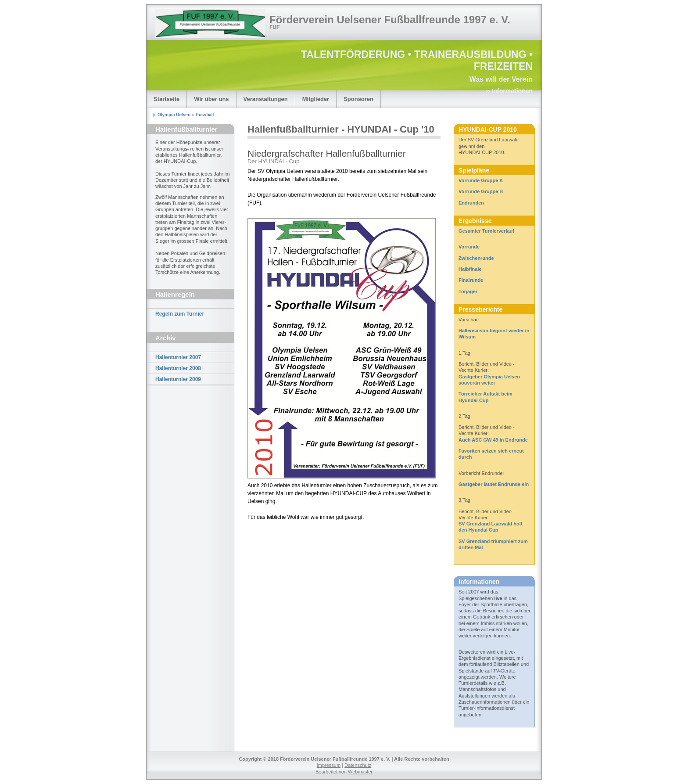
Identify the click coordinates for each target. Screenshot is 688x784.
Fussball (205, 115)
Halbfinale (470, 269)
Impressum (329, 765)
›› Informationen (509, 91)
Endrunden (471, 203)
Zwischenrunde (476, 258)
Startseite (167, 99)
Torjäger (468, 291)
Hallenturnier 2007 (178, 357)
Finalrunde (471, 280)
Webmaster (360, 772)
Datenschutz (358, 765)
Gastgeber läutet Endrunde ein (494, 484)
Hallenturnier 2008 (178, 368)
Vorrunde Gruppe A (481, 180)
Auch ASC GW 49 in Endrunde (493, 440)
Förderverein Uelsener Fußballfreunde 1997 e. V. (390, 20)
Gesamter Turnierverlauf (486, 231)
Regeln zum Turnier (180, 314)
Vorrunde (469, 247)
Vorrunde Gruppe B (481, 191)
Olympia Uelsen (174, 115)
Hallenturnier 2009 (178, 379)
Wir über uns (211, 99)
